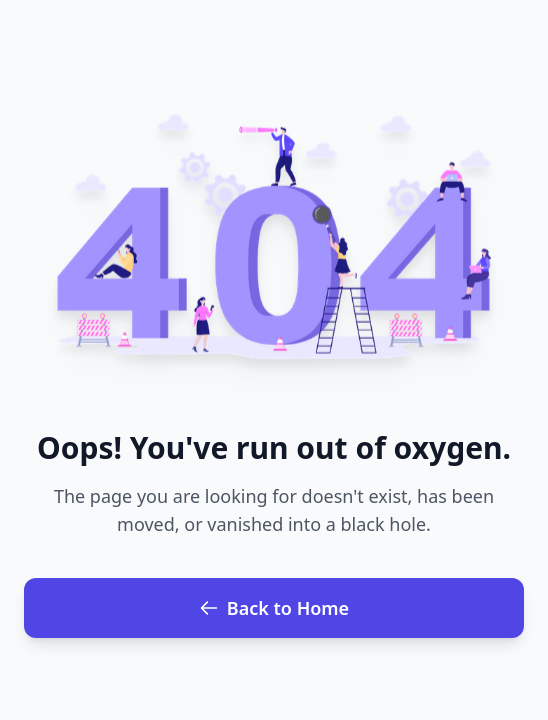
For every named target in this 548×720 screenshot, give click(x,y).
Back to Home (274, 608)
